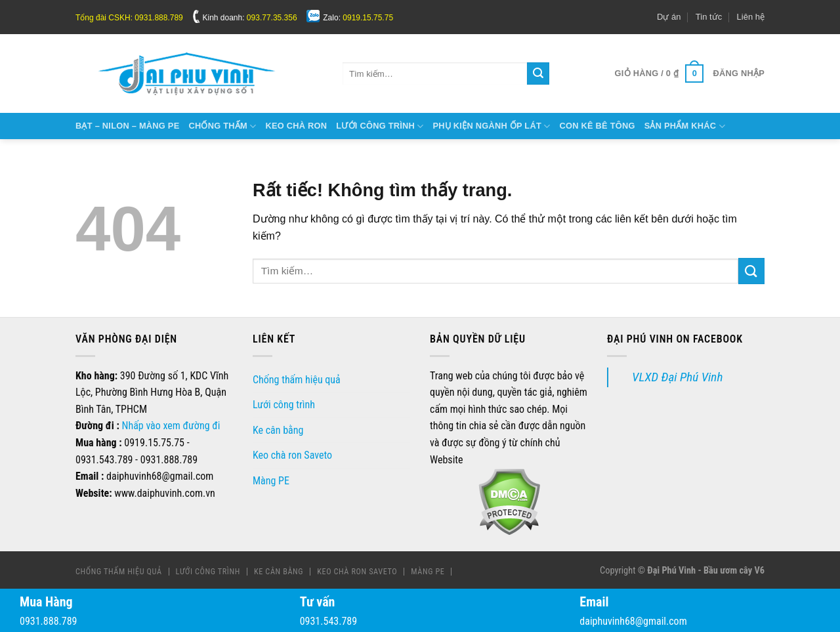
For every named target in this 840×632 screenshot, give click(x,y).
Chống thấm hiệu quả (297, 380)
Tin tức (709, 17)
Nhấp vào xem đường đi (171, 426)
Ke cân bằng (278, 430)
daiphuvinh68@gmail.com (633, 621)
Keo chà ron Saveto (292, 455)
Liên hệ (751, 17)
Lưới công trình (380, 126)
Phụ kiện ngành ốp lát (492, 126)
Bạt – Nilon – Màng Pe (127, 126)
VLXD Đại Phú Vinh (677, 377)
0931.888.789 (48, 621)
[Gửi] (538, 74)
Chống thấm (222, 126)
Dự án (669, 17)
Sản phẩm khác (685, 126)
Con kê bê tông (597, 126)
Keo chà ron (296, 126)
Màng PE (271, 481)
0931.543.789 (328, 621)
